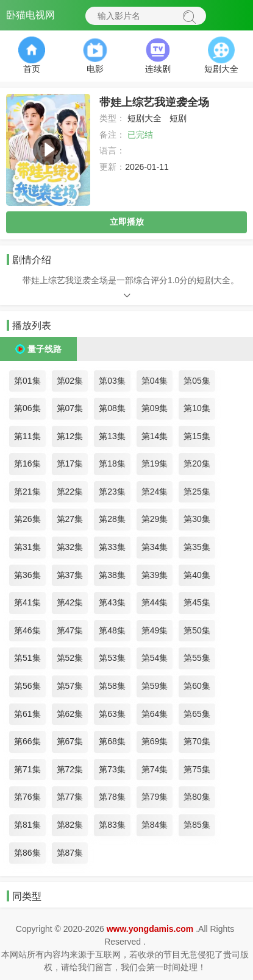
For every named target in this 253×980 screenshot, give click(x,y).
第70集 (197, 741)
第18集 (112, 464)
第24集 (155, 492)
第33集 (112, 547)
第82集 (70, 825)
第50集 (197, 630)
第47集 (70, 630)
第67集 (70, 741)
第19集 (155, 464)
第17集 (70, 464)
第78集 (112, 797)
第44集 (155, 602)
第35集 (197, 547)
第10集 (197, 408)
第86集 (27, 853)
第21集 (27, 492)
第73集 (112, 769)
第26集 (27, 519)
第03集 (112, 381)
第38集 (112, 575)
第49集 (155, 630)
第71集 (27, 769)
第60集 (197, 686)
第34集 (155, 547)
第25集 (197, 492)
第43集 (112, 602)
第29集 (155, 519)
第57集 (70, 686)
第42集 (70, 602)
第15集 (197, 436)
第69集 (155, 741)
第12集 (70, 436)
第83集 (112, 825)
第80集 (197, 797)
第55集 (197, 658)
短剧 (178, 118)
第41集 (27, 602)
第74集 (155, 769)
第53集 (112, 658)
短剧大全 (144, 118)
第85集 (197, 825)
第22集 (70, 492)
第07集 (70, 408)
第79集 (155, 797)
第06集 (27, 408)
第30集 (197, 519)
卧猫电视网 (30, 15)
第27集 (70, 519)
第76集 (27, 797)
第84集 (155, 825)
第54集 (155, 658)
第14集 (155, 436)
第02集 (70, 381)
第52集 (70, 658)
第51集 (27, 658)
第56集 (27, 686)
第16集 (27, 464)
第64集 (155, 714)
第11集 (27, 436)
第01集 (27, 381)
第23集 (112, 492)
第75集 (197, 769)
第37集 (70, 575)
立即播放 (127, 222)
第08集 (112, 408)
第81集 (27, 825)
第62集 (70, 714)
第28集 (112, 519)
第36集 (27, 575)
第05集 (197, 381)
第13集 (112, 436)
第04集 (155, 381)
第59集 (155, 686)
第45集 (197, 602)
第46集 (27, 630)
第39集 (155, 575)
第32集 (70, 547)
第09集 (155, 408)
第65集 (197, 714)
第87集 (70, 853)
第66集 (27, 741)
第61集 (27, 714)
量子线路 (45, 349)
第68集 (112, 741)
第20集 (197, 464)
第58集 (112, 686)
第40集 (197, 575)
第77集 (70, 797)
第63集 (112, 714)
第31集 (27, 547)
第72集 (70, 769)
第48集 (112, 630)
